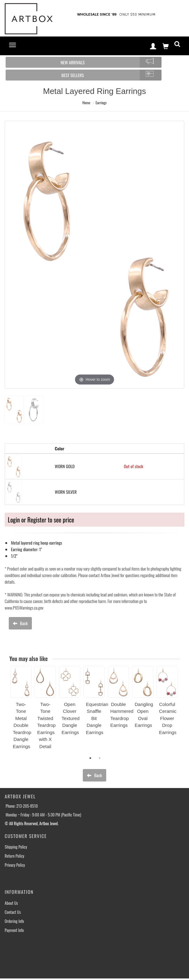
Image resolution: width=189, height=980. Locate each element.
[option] (21, 710)
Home (86, 103)
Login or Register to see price (41, 520)
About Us (11, 903)
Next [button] (184, 711)
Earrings (101, 103)
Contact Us (13, 912)
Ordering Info (14, 921)
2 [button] (100, 758)
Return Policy (15, 856)
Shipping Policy (16, 847)
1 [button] (90, 758)
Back (20, 623)
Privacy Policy (15, 865)
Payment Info (14, 930)
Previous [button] (6, 711)
